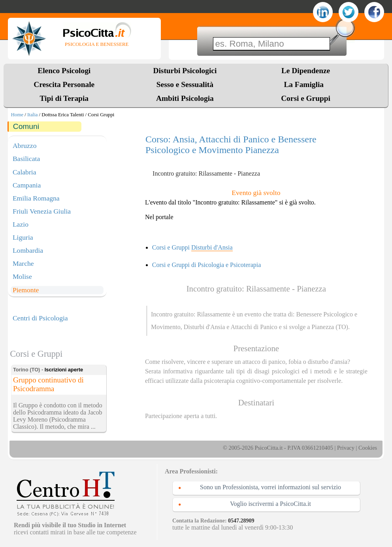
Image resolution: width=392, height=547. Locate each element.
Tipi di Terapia (64, 98)
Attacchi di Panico (254, 327)
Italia (32, 115)
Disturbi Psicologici (185, 71)
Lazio (21, 224)
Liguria (23, 237)
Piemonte (26, 290)
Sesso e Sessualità (185, 84)
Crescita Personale (64, 84)
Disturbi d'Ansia (204, 327)
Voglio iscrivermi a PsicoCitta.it (270, 504)
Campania (27, 185)
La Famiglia (305, 84)
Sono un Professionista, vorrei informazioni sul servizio (270, 487)
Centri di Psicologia (40, 318)
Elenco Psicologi (64, 71)
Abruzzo (25, 146)
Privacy (346, 448)
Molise (22, 276)
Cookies (368, 448)
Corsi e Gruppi (306, 98)
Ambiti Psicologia (185, 98)
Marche (23, 263)
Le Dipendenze (306, 71)
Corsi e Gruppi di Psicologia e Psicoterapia (207, 265)
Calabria (24, 172)
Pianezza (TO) (330, 327)
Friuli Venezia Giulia (42, 211)
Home (17, 115)
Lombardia (28, 250)
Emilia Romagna (36, 198)
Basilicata (26, 159)
